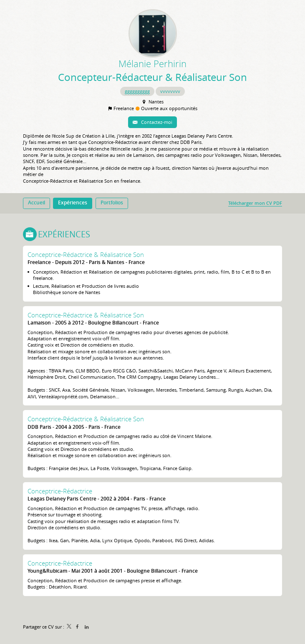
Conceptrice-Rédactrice (60, 491)
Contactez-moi (156, 122)
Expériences (64, 234)
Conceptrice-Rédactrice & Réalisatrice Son (86, 254)
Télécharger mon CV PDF (255, 203)
